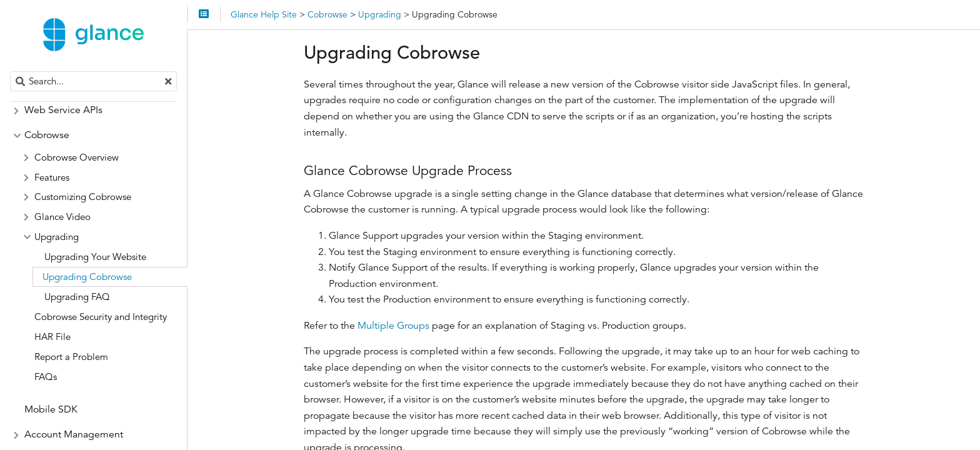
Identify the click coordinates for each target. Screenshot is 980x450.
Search (11, 72)
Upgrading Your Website (95, 257)
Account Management (74, 434)
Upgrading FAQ (77, 297)
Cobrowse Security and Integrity (101, 317)
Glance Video (62, 217)
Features (52, 177)
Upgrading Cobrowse (87, 277)
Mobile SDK (51, 409)
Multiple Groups (393, 326)
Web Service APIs (63, 110)
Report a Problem (71, 357)
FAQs (46, 377)
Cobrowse (47, 135)
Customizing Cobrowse (83, 197)
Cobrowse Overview (77, 157)
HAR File (52, 337)
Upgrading (57, 237)
